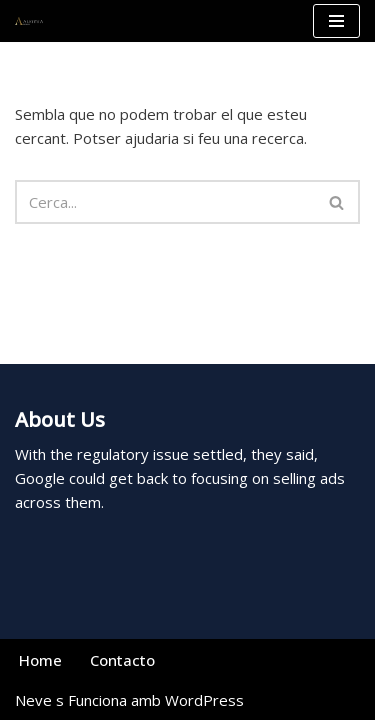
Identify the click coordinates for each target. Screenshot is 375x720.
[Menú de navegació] (336, 21)
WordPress (204, 700)
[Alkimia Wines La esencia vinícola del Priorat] (29, 21)
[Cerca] (165, 202)
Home (40, 660)
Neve (33, 700)
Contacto (122, 660)
